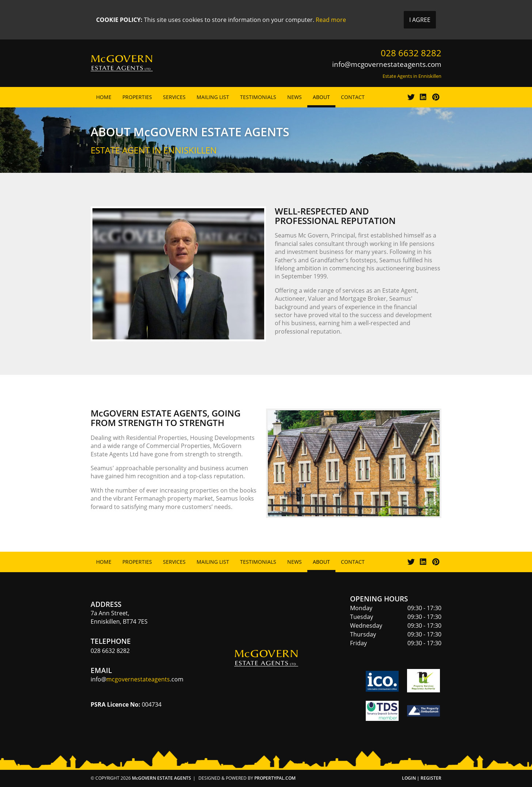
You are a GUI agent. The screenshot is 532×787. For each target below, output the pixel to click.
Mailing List (213, 97)
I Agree (420, 20)
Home (104, 97)
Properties (137, 97)
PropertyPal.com (275, 778)
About (321, 97)
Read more (331, 20)
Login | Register (422, 778)
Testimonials (258, 97)
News (294, 97)
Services (174, 97)
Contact (353, 97)
